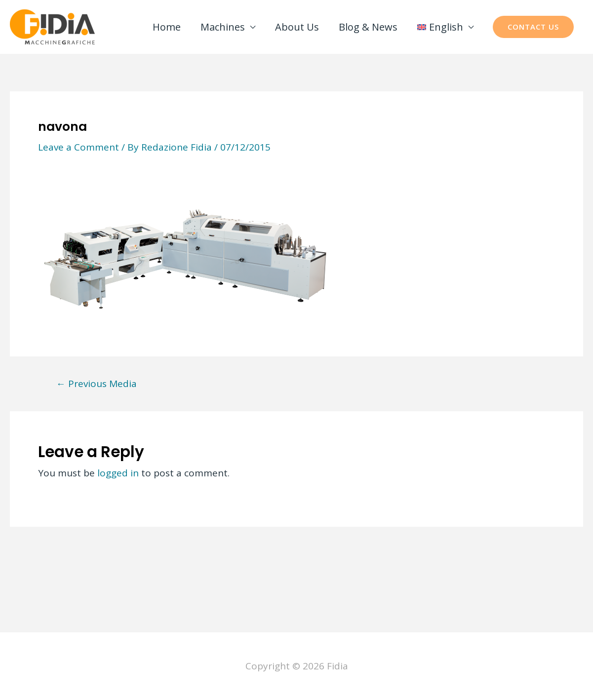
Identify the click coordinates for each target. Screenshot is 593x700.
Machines (223, 27)
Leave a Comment (79, 147)
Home (167, 27)
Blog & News (368, 27)
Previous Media (97, 384)
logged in (118, 473)
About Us (297, 27)
